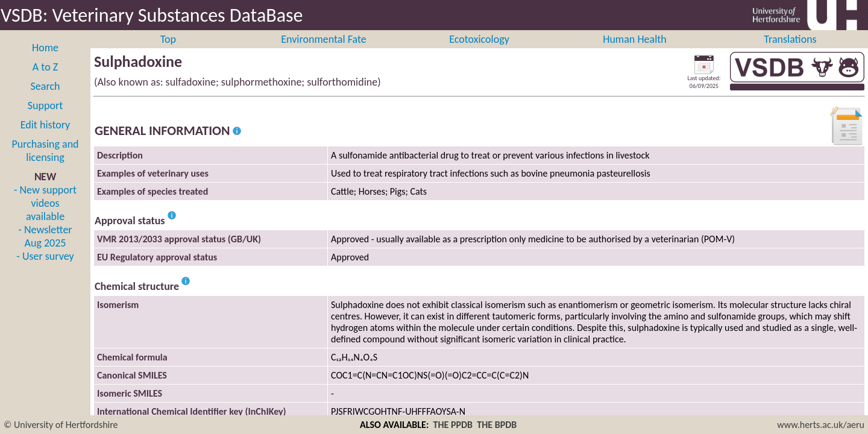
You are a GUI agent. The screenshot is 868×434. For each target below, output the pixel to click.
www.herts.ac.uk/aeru (821, 425)
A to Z (45, 80)
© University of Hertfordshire (61, 425)
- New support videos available (45, 216)
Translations (790, 52)
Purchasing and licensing (45, 164)
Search (46, 99)
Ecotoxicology (479, 52)
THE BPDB (497, 425)
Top (168, 52)
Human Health (635, 52)
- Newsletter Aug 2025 (45, 250)
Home (45, 61)
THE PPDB (453, 425)
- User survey (45, 269)
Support (45, 119)
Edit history (46, 138)
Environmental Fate (323, 52)
